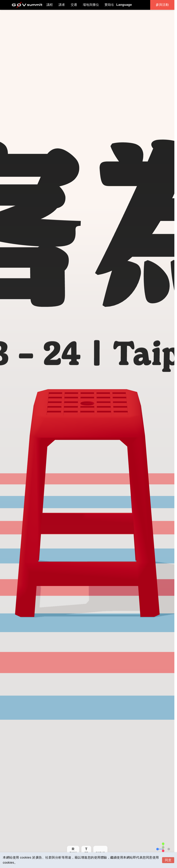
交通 (74, 5)
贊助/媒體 (112, 5)
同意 (168, 860)
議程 (50, 5)
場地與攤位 (91, 5)
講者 (62, 5)
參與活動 (162, 5)
